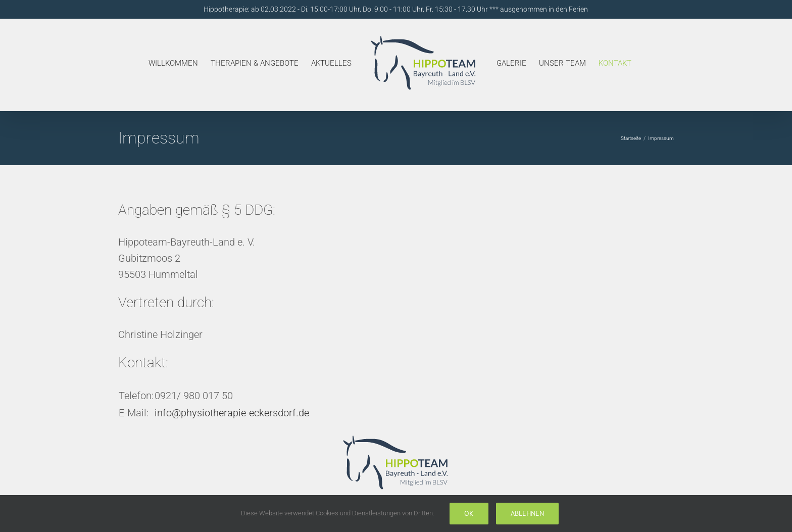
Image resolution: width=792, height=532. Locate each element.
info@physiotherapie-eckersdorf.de (232, 413)
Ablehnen (527, 513)
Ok (469, 513)
